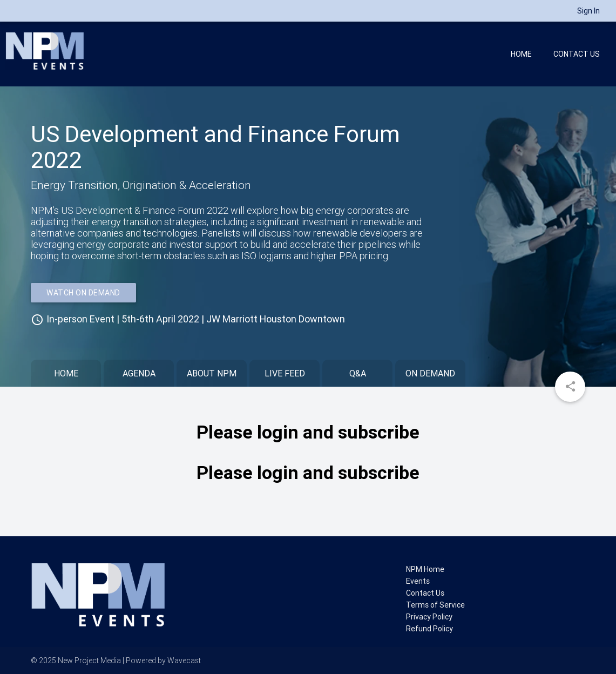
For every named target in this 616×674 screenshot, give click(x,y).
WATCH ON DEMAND (83, 293)
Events (418, 581)
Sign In (588, 11)
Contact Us (577, 54)
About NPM (212, 373)
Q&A (358, 373)
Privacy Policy (429, 617)
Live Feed (285, 373)
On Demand (430, 373)
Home (521, 54)
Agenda (139, 373)
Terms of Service (435, 605)
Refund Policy (429, 629)
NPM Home (425, 569)
